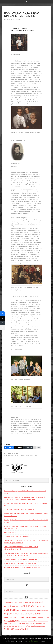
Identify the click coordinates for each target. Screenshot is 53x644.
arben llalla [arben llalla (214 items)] (28, 602)
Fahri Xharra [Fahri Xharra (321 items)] (21, 614)
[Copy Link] (28, 448)
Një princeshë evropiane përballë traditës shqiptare (19, 510)
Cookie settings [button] (34, 641)
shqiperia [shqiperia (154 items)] (38, 626)
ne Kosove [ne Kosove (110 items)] (42, 621)
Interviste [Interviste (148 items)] (35, 618)
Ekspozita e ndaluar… (11, 532)
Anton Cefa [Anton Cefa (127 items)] (21, 603)
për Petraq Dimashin (32, 456)
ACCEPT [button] (44, 641)
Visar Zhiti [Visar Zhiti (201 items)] (24, 629)
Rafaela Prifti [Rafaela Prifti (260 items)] (21, 624)
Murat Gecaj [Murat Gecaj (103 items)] (30, 621)
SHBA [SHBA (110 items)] (23, 626)
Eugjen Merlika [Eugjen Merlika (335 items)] (10, 614)
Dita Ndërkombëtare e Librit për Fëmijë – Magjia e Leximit (21, 559)
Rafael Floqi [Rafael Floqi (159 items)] (29, 624)
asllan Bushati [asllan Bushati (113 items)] (35, 603)
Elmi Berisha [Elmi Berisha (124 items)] (30, 610)
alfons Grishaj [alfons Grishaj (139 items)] (15, 602)
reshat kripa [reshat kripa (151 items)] (11, 626)
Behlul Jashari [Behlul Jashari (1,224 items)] (28, 606)
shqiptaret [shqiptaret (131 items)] (43, 626)
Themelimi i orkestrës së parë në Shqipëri (17, 537)
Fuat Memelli (16, 456)
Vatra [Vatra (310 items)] (19, 629)
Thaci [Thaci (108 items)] (15, 629)
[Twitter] (19, 448)
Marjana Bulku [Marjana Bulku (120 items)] (24, 621)
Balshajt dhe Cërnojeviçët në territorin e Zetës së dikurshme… (23, 567)
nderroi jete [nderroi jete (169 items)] (36, 621)
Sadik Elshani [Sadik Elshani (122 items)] (18, 626)
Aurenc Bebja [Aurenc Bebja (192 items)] (15, 606)
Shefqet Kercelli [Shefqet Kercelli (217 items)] (30, 626)
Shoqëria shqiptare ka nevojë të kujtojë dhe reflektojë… (21, 563)
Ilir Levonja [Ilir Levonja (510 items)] (27, 617)
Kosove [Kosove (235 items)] (18, 621)
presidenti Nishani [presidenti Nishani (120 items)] (12, 624)
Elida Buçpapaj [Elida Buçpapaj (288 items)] (21, 610)
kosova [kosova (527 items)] (12, 621)
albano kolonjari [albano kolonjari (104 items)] (8, 603)
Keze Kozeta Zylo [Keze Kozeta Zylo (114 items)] (42, 618)
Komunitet (15, 454)
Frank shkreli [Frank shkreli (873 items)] (33, 614)
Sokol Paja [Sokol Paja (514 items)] (9, 629)
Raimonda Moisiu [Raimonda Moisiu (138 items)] (37, 624)
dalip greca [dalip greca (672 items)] (10, 610)
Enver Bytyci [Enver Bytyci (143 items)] (36, 610)
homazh (23, 456)
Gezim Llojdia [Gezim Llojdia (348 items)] (16, 617)
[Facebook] (9, 448)
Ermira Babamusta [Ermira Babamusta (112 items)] (44, 610)
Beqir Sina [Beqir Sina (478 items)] (41, 606)
